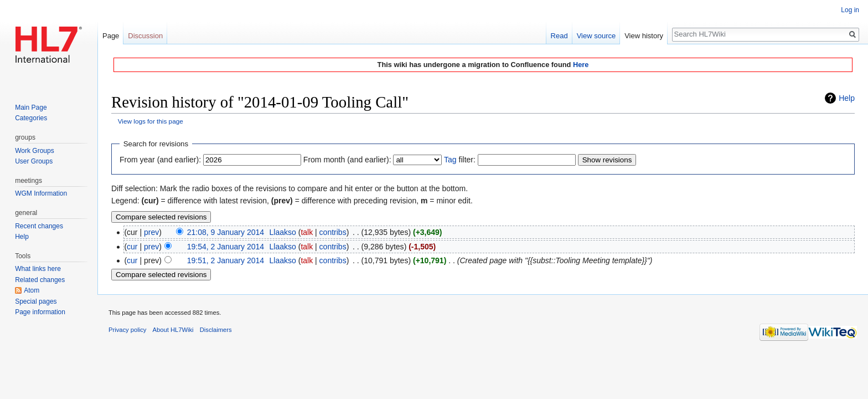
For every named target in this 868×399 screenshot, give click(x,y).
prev (151, 232)
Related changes (40, 280)
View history (644, 36)
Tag (450, 160)
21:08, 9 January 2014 (226, 232)
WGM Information (41, 193)
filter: (460, 160)
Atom (32, 290)
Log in (850, 10)
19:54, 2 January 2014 (226, 247)
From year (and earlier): (160, 160)
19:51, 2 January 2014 (226, 260)
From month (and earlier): (347, 160)
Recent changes (39, 226)
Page (111, 36)
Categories (31, 118)
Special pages (36, 301)
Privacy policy (127, 330)
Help (847, 98)
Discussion (145, 36)
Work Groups (34, 151)
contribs (333, 232)
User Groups (34, 161)
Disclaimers (216, 330)
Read (559, 36)
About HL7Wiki (173, 330)
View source (596, 36)
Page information (40, 312)
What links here (38, 269)
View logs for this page (151, 121)
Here (581, 65)
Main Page (31, 108)
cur (132, 247)
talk (307, 232)
